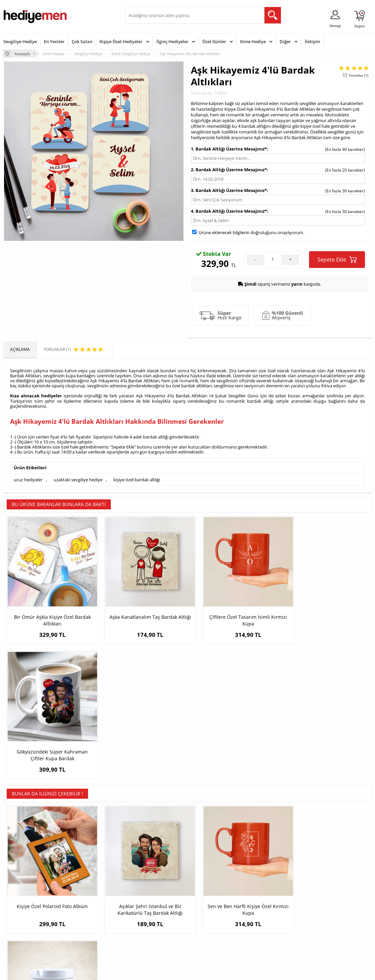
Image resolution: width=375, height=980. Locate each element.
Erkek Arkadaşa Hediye (88, 898)
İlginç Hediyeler (172, 41)
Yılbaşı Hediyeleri (207, 908)
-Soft (152, 971)
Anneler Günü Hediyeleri (214, 918)
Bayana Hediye (268, 898)
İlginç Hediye (265, 938)
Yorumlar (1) (358, 75)
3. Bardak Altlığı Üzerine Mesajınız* (229, 190)
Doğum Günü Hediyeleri (213, 898)
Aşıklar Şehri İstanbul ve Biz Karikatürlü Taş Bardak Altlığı (141, 767)
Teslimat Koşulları (20, 888)
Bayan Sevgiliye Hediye (150, 933)
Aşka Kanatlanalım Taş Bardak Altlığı (142, 614)
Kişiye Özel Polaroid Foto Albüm (50, 764)
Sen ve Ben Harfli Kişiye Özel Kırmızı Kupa (234, 767)
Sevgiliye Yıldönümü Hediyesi (155, 943)
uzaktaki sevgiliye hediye (78, 479)
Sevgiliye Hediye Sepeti (150, 898)
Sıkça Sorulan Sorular (23, 938)
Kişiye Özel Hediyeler (121, 41)
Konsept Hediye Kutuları (151, 888)
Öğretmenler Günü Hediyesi (217, 928)
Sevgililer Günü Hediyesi (213, 888)
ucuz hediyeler (28, 479)
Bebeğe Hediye (268, 918)
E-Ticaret (167, 971)
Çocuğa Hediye (268, 908)
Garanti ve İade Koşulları (26, 918)
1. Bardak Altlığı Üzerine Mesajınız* (229, 149)
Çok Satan (82, 41)
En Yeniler (54, 41)
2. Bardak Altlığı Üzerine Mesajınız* (229, 170)
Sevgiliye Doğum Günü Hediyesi (149, 911)
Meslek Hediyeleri (83, 938)
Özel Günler (214, 41)
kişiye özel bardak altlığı (137, 479)
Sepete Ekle (337, 259)
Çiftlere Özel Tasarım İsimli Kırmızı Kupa (234, 614)
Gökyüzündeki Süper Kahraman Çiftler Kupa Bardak (326, 614)
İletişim (312, 41)
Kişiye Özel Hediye (83, 888)
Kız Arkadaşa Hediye (85, 908)
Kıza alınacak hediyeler (36, 396)
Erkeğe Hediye (267, 888)
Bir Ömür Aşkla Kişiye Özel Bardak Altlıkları (49, 614)
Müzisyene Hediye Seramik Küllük (326, 764)
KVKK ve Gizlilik (17, 928)
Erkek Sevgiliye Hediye (149, 923)
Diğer (285, 41)
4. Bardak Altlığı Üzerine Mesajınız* (229, 211)
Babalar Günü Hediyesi (212, 938)
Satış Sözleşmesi (19, 908)
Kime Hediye (253, 41)
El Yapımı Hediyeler (84, 918)
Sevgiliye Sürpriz (81, 928)
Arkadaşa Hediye (269, 928)
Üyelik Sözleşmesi (20, 898)
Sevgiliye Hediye (20, 41)
